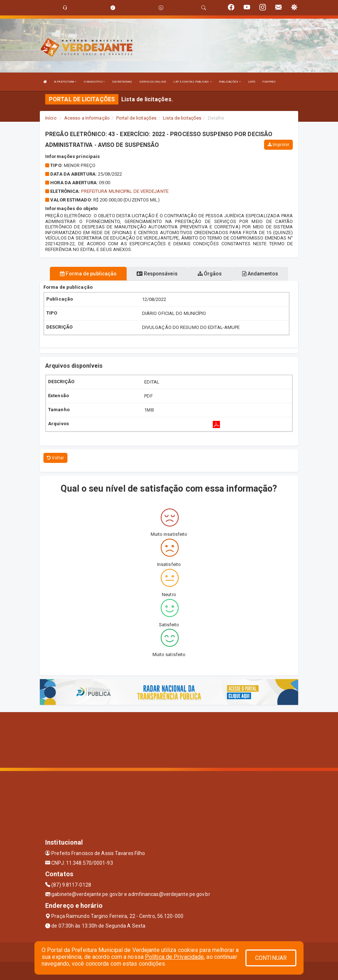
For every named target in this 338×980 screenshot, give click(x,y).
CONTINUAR (271, 958)
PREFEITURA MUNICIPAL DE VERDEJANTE (125, 191)
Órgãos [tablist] (210, 274)
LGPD (252, 82)
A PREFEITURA (65, 82)
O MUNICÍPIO (94, 82)
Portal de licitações (136, 118)
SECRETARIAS (122, 82)
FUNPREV (269, 82)
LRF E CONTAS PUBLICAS (192, 82)
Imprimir (278, 145)
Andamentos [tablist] (260, 274)
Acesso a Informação (87, 118)
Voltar (55, 458)
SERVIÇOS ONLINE (153, 82)
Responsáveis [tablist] (157, 274)
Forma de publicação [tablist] (88, 274)
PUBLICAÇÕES (230, 82)
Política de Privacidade (174, 957)
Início (51, 118)
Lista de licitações (182, 118)
